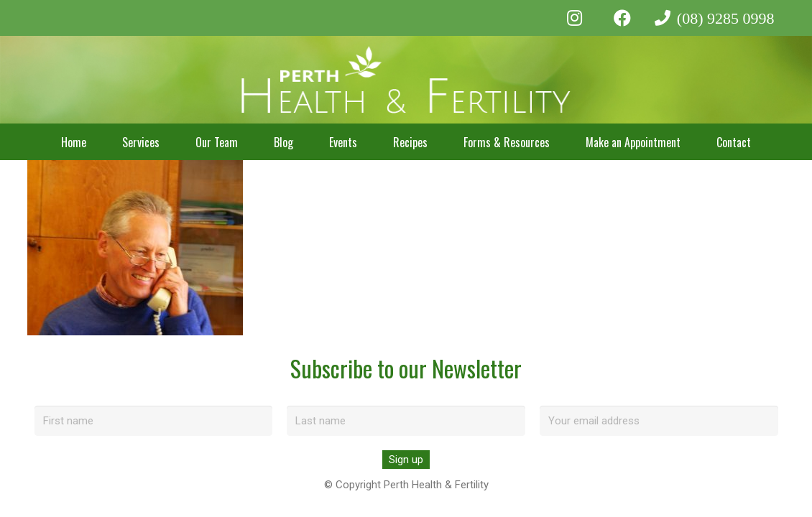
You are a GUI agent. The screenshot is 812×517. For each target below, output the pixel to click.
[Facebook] (622, 18)
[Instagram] (574, 18)
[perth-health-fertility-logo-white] (406, 80)
